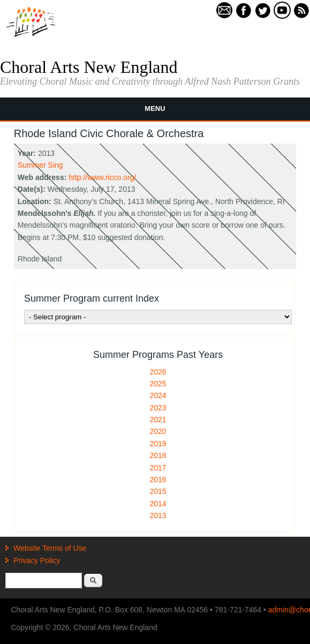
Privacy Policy (37, 560)
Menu (155, 108)
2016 (158, 480)
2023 (158, 408)
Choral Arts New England (89, 67)
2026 (158, 372)
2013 (158, 515)
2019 (158, 444)
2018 (158, 455)
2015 (158, 491)
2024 (158, 395)
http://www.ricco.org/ (102, 177)
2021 (158, 420)
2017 (158, 468)
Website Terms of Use (50, 548)
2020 (158, 431)
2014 (158, 504)
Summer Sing (40, 165)
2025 (158, 384)
